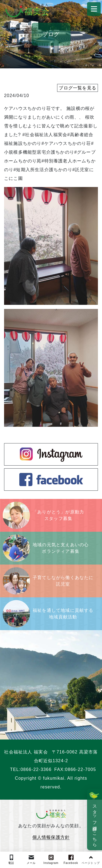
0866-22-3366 (36, 769)
